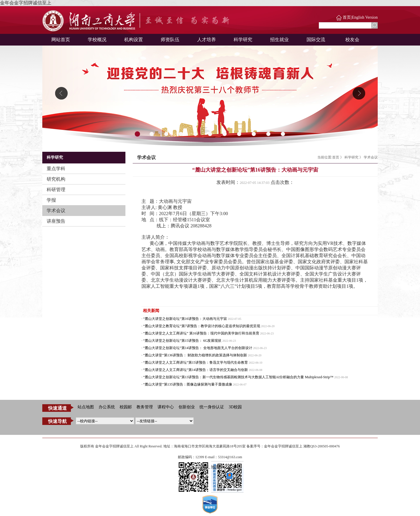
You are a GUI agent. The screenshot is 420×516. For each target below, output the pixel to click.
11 (283, 134)
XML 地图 (210, 467)
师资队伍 (170, 40)
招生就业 (279, 40)
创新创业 (187, 407)
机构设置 (134, 40)
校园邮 (126, 407)
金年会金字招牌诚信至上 (26, 3)
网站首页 (61, 40)
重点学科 (56, 169)
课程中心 (166, 407)
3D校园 (235, 407)
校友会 (352, 40)
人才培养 (206, 40)
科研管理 (56, 190)
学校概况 (97, 40)
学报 (51, 200)
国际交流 (316, 40)
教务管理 (145, 407)
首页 (347, 17)
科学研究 (243, 40)
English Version (365, 17)
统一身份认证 (212, 407)
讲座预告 (56, 221)
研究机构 (56, 179)
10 (268, 134)
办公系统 (107, 407)
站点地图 (86, 407)
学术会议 (56, 211)
